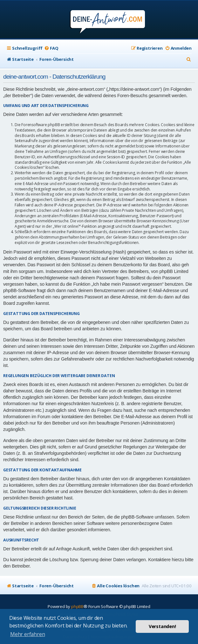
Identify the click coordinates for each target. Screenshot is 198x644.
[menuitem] (51, 48)
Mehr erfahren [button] (27, 634)
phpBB (77, 606)
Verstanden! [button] (162, 626)
